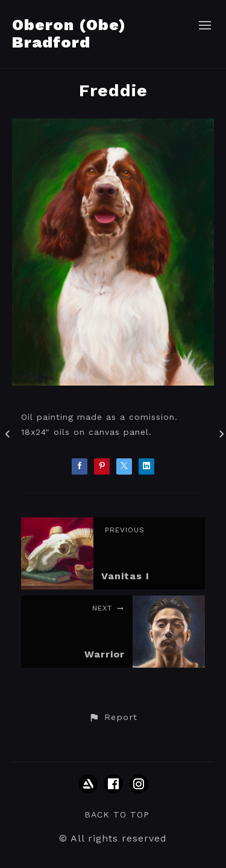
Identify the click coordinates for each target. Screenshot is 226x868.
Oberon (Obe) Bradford (69, 33)
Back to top (117, 814)
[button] (113, 718)
